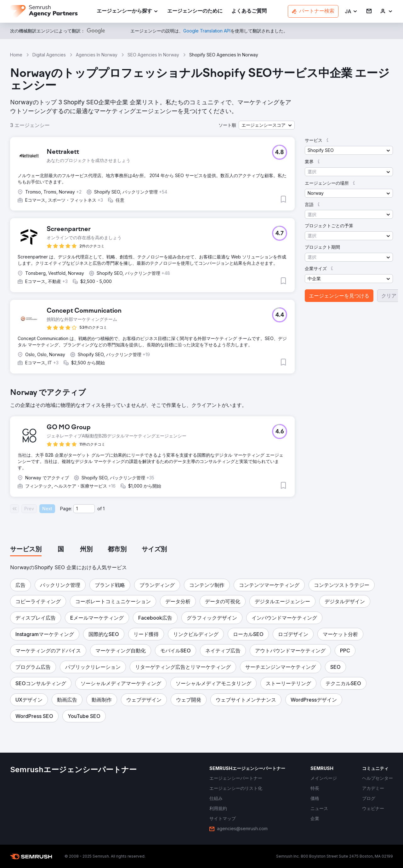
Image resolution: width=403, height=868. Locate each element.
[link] (195, 12)
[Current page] (84, 509)
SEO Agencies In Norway (153, 55)
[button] (351, 12)
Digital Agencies (49, 55)
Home (16, 55)
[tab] (26, 550)
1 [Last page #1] (104, 509)
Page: (66, 509)
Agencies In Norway (97, 55)
